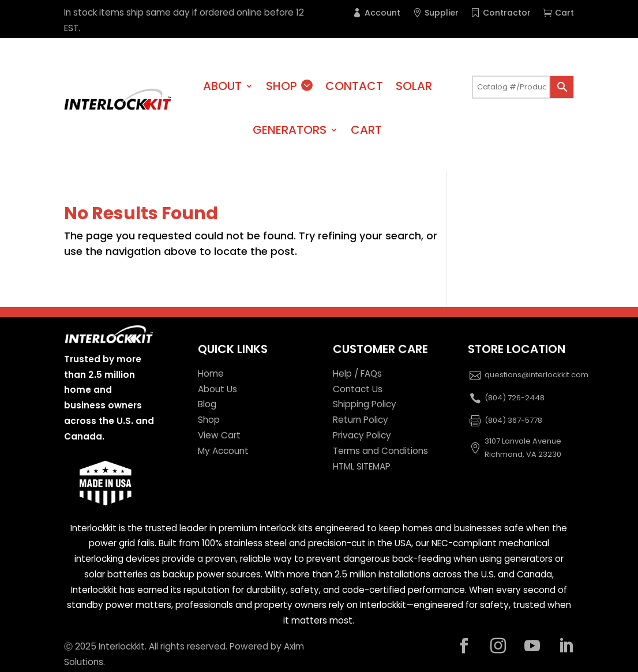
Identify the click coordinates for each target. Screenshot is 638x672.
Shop (282, 86)
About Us (217, 389)
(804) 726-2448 (515, 398)
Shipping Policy (365, 404)
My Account (223, 451)
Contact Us (358, 389)
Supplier (442, 13)
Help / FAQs (357, 373)
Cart (564, 13)
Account (382, 13)
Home (211, 373)
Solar (414, 86)
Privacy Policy (362, 435)
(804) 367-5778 (513, 420)
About (222, 86)
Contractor (507, 13)
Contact (354, 86)
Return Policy (361, 420)
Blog (207, 404)
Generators (290, 130)
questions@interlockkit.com (536, 375)
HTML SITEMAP (362, 466)
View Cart (219, 435)
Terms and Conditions (380, 451)
